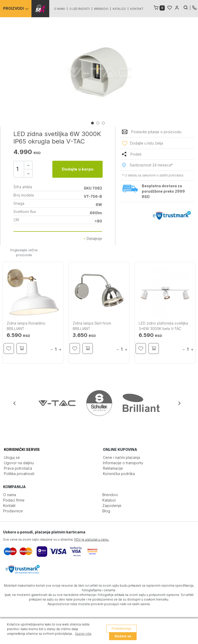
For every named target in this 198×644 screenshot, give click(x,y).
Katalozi (119, 9)
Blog (106, 511)
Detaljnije (93, 239)
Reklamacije (113, 468)
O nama (60, 9)
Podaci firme (14, 500)
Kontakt (137, 9)
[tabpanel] (99, 73)
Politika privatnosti (19, 474)
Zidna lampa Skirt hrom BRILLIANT (92, 326)
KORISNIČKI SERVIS (22, 449)
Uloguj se (12, 457)
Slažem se (123, 636)
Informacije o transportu (123, 463)
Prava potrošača (18, 468)
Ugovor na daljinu (19, 463)
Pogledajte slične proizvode (24, 253)
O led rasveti (80, 9)
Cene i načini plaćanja (121, 457)
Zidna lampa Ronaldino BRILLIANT (26, 326)
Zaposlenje (112, 506)
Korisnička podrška (119, 474)
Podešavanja (121, 628)
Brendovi (101, 9)
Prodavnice (13, 511)
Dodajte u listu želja (146, 143)
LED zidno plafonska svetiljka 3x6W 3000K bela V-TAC (163, 326)
